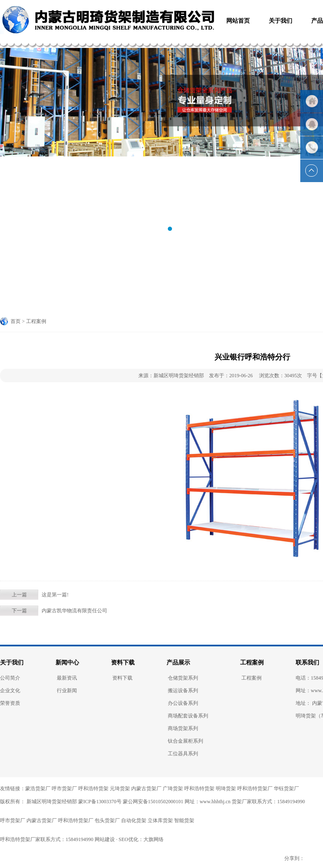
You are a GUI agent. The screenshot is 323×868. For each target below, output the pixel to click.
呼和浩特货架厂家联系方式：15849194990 (47, 839)
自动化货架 (134, 820)
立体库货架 (160, 820)
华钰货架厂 (286, 789)
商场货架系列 (183, 728)
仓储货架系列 (183, 678)
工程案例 (252, 663)
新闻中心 (67, 663)
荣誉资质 (10, 703)
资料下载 (123, 663)
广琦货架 (173, 789)
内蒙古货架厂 (146, 789)
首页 (16, 321)
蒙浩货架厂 (38, 789)
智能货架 (184, 820)
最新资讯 (67, 678)
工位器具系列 (183, 754)
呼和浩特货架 (93, 789)
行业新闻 (67, 691)
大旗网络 (154, 839)
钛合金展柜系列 (185, 741)
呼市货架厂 (64, 789)
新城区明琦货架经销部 (51, 802)
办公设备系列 (183, 703)
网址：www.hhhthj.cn (208, 802)
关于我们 (12, 663)
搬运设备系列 (183, 691)
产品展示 (178, 663)
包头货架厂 (107, 820)
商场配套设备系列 (188, 716)
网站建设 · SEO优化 (116, 839)
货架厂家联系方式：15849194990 (268, 802)
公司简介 (10, 678)
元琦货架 (120, 789)
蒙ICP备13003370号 (100, 802)
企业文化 (10, 691)
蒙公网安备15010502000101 (153, 802)
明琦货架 (226, 789)
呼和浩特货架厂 (255, 789)
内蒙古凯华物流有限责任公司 (74, 611)
